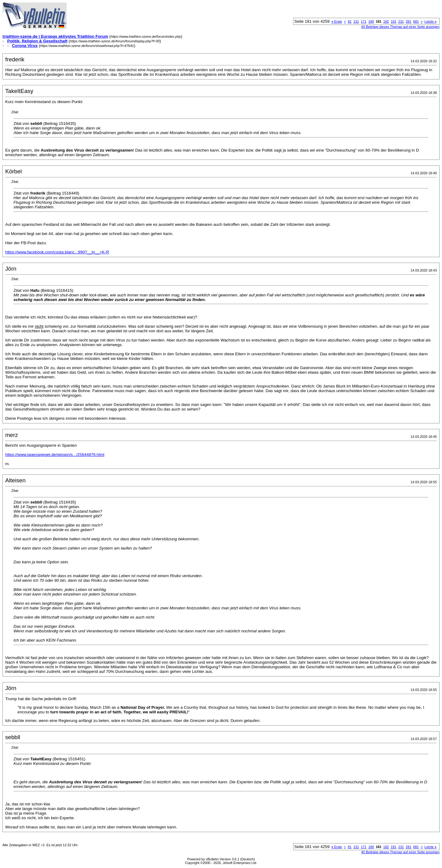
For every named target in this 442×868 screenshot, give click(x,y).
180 (371, 21)
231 (401, 21)
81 (350, 21)
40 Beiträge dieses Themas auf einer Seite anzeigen (400, 27)
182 (386, 21)
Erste (337, 21)
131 (356, 21)
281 (409, 21)
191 (394, 21)
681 (416, 21)
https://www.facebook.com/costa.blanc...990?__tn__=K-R (57, 252)
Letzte (430, 21)
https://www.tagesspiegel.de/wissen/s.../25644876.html (55, 455)
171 (364, 21)
